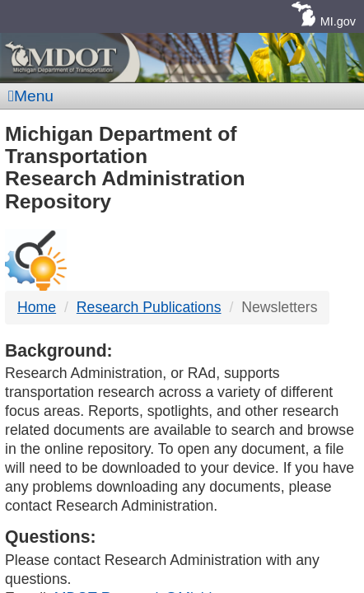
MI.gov (338, 21)
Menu (31, 96)
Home (37, 307)
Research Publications (149, 307)
